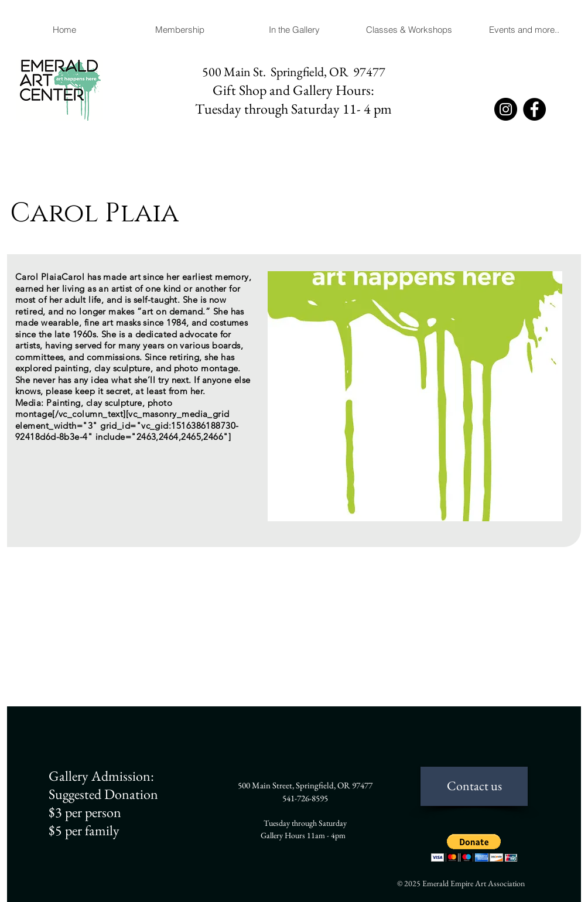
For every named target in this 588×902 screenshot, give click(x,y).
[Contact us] (474, 786)
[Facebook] (534, 109)
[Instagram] (506, 109)
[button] (294, 30)
